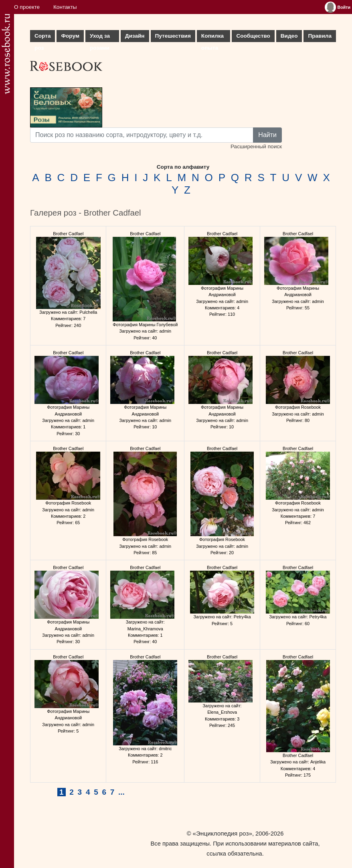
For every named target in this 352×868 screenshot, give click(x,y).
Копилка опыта (212, 37)
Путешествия (173, 36)
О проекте (27, 7)
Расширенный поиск (256, 146)
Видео (289, 36)
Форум (70, 36)
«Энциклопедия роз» (223, 833)
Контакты (65, 7)
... (121, 792)
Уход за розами (100, 37)
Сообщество (253, 36)
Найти (267, 135)
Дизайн (135, 36)
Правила (320, 36)
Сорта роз (42, 37)
